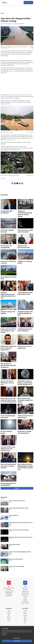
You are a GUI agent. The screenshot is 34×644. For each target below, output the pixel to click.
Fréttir (9, 610)
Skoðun (9, 617)
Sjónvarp (9, 619)
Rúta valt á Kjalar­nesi (14, 515)
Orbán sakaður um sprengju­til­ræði (17, 567)
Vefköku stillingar (17, 638)
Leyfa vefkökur (17, 641)
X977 (25, 622)
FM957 (25, 620)
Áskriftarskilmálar (25, 595)
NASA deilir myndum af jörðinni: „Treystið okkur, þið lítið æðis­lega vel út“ (25, 383)
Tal (25, 624)
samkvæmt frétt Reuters (10, 140)
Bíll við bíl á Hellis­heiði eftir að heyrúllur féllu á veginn (21, 537)
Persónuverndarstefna (9, 591)
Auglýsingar (25, 590)
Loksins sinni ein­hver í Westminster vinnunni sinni (7, 383)
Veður (25, 617)
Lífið (9, 615)
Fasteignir (25, 612)
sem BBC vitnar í (12, 71)
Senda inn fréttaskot (25, 603)
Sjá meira (17, 488)
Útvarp (9, 620)
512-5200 (26, 588)
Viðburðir (25, 615)
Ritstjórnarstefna (25, 593)
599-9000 (10, 596)
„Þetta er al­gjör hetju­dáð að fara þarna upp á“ (19, 508)
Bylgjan (25, 619)
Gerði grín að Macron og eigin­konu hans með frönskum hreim (8, 449)
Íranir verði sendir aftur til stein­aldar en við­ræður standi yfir (8, 466)
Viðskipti (9, 612)
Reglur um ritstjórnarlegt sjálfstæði (9, 589)
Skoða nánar (4, 635)
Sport (9, 614)
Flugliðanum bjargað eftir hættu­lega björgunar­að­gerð (25, 314)
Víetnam (3, 178)
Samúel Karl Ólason (5, 24)
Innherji (25, 610)
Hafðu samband (25, 592)
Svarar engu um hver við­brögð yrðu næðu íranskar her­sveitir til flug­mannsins (8, 400)
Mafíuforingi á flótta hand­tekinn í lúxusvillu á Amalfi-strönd (8, 348)
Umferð (25, 598)
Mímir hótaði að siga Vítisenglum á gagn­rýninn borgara (25, 400)
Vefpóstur (25, 600)
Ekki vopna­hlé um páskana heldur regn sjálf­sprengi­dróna (8, 366)
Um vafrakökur (25, 601)
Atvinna (25, 614)
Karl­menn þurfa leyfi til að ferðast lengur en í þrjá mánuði (8, 331)
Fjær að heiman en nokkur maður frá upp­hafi (19, 530)
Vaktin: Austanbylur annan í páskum (17, 501)
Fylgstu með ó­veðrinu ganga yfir (16, 559)
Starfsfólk (25, 597)
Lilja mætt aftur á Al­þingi (14, 545)
